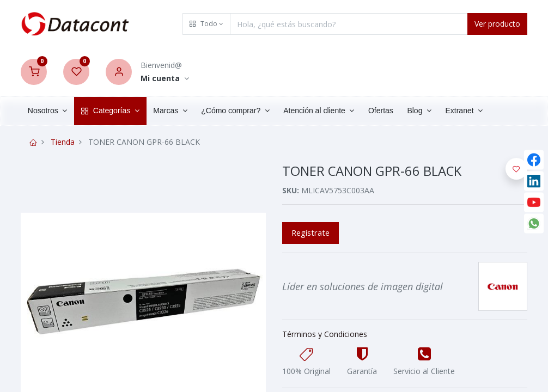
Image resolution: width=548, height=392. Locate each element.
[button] (206, 24)
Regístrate (310, 232)
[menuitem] (381, 111)
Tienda (63, 142)
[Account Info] (165, 79)
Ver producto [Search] (497, 24)
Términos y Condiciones (325, 334)
